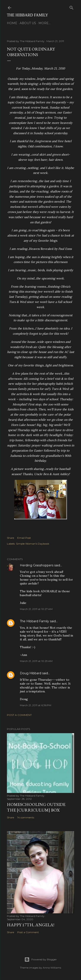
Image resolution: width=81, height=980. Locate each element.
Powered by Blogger (41, 960)
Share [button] (10, 538)
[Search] (71, 7)
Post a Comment (19, 715)
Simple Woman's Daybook (33, 544)
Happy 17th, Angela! (31, 925)
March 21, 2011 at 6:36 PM (36, 705)
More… (44, 23)
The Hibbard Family (28, 15)
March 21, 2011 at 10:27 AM (36, 609)
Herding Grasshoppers (37, 565)
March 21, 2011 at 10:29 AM (36, 661)
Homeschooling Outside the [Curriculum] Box (36, 807)
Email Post (24, 538)
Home (12, 23)
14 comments (26, 817)
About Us (28, 23)
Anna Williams (52, 968)
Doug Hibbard (31, 673)
